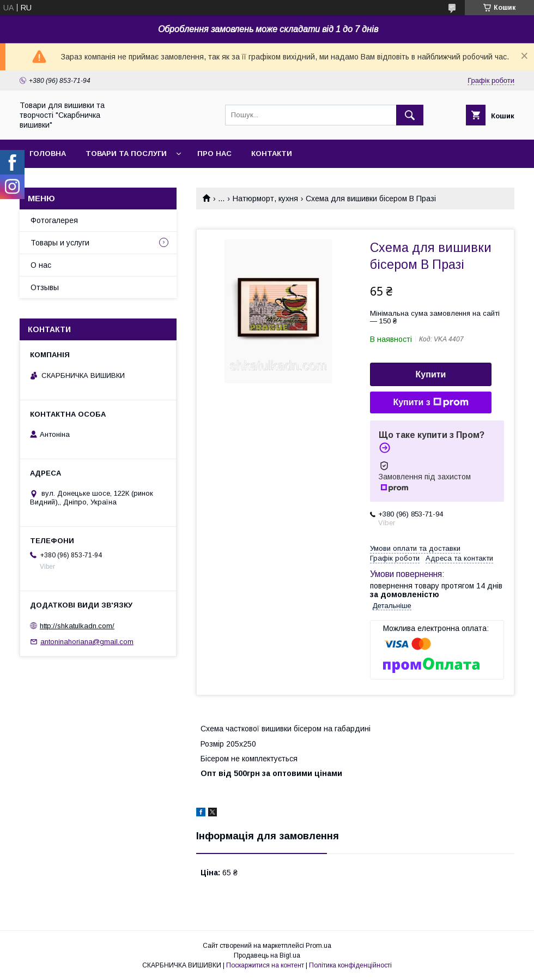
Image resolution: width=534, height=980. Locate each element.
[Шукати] (410, 115)
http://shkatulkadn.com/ (77, 626)
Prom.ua (318, 946)
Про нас (214, 154)
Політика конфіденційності (350, 965)
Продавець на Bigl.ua (267, 955)
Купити (431, 374)
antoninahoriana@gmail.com (87, 642)
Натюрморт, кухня (265, 199)
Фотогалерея (54, 220)
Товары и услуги (60, 243)
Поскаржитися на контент (265, 965)
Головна (48, 154)
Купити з (430, 402)
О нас (41, 265)
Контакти (272, 154)
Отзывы (45, 287)
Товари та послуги (126, 154)
